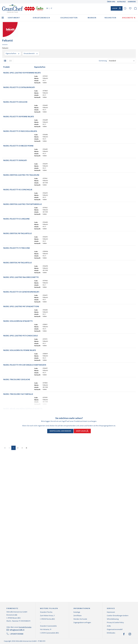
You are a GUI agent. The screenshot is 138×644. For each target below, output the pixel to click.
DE (47, 8)
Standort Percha (46, 619)
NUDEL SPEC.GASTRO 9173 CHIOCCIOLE (21, 453)
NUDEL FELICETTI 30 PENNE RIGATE (19, 136)
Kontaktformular (25, 634)
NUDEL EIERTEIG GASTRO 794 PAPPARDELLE (23, 263)
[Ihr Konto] (117, 8)
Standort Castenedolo (48, 632)
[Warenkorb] (135, 8)
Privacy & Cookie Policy (115, 629)
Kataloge (121, 2)
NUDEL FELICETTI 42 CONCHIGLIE (18, 242)
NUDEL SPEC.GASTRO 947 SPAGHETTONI (21, 410)
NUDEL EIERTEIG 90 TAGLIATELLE (18, 305)
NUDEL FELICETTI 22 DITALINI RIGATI (19, 94)
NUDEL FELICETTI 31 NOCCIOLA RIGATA (20, 157)
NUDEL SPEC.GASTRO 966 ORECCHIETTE (21, 368)
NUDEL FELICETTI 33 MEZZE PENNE (18, 178)
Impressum (111, 619)
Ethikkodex (111, 639)
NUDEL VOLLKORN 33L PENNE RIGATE (20, 474)
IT (51, 8)
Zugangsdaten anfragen (82, 629)
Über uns (111, 2)
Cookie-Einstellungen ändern (118, 622)
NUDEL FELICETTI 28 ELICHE (15, 115)
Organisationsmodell (115, 636)
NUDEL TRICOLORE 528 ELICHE (17, 516)
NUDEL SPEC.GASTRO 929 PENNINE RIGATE (22, 73)
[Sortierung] (122, 61)
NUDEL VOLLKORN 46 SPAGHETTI (18, 431)
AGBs (109, 632)
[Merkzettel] (125, 8)
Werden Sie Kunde (80, 626)
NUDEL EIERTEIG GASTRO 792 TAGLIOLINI (21, 221)
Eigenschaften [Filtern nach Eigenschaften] (13, 53)
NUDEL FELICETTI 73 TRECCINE (17, 326)
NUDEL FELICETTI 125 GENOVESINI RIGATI (21, 389)
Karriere (132, 2)
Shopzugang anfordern (60, 587)
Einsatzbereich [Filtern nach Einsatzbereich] (31, 53)
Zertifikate (77, 622)
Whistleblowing (113, 626)
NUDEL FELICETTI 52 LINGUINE (16, 284)
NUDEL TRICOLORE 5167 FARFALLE (18, 537)
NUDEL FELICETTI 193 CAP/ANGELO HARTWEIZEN (25, 495)
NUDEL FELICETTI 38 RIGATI (15, 199)
